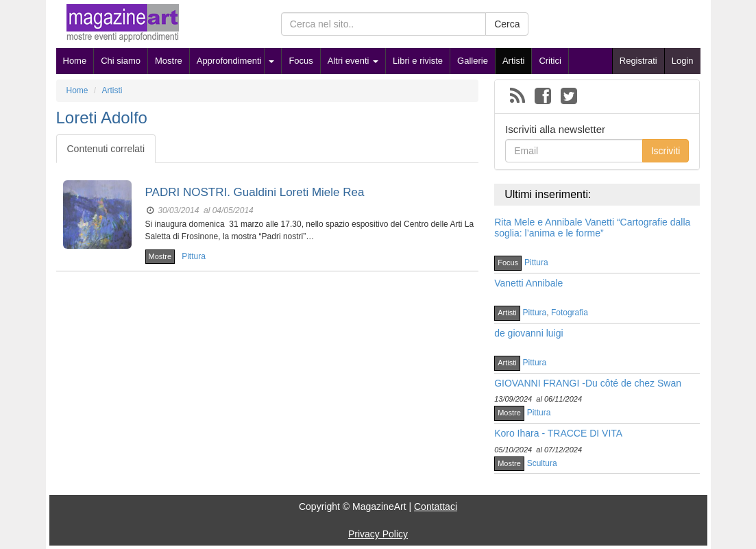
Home (75, 61)
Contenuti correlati (106, 149)
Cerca (507, 24)
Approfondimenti (229, 61)
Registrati (638, 61)
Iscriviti (666, 151)
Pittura (194, 256)
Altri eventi (353, 61)
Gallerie (473, 61)
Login (683, 61)
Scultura (542, 463)
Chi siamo (121, 61)
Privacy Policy (378, 534)
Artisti (514, 61)
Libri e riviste (418, 61)
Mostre (169, 61)
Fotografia (570, 313)
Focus (301, 61)
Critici (550, 61)
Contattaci (436, 507)
